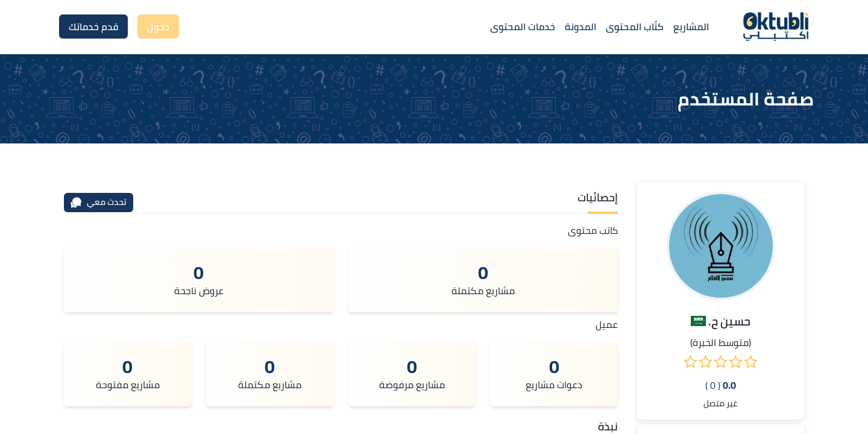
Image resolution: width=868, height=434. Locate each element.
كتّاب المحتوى (635, 27)
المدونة (580, 27)
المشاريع (691, 27)
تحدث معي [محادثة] (98, 202)
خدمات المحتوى (523, 27)
